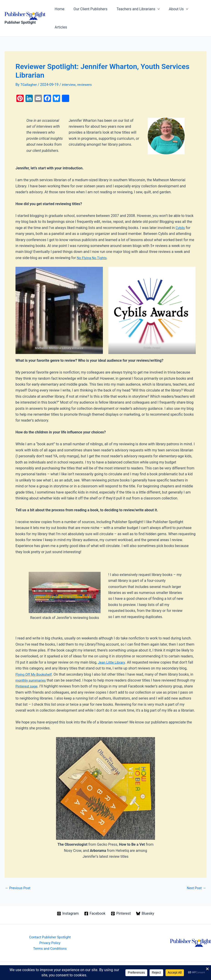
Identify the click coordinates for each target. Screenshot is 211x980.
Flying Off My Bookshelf (35, 658)
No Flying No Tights (93, 241)
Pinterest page (33, 670)
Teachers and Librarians (135, 10)
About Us (174, 10)
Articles (197, 10)
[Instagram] (67, 903)
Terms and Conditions (50, 939)
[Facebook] (95, 903)
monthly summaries (35, 664)
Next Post (196, 878)
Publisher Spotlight (20, 14)
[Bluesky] (145, 903)
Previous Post (18, 878)
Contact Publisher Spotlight (50, 927)
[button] (154, 10)
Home (60, 10)
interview (70, 68)
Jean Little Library (112, 646)
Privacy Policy (50, 933)
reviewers (87, 68)
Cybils (181, 211)
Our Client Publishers (89, 10)
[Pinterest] (121, 903)
